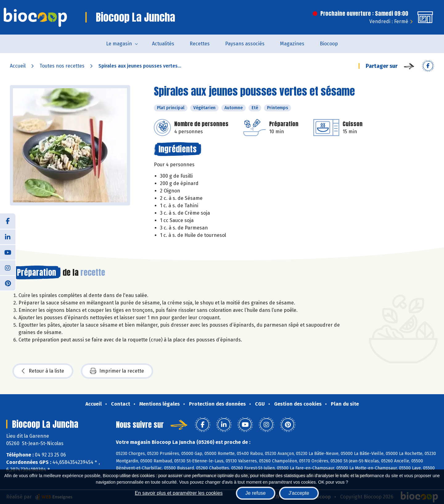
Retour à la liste (43, 371)
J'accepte (299, 493)
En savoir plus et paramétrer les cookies (179, 493)
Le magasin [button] (119, 44)
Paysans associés (245, 44)
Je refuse (256, 493)
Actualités (163, 44)
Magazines (292, 44)
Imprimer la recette (117, 371)
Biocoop (329, 44)
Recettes (200, 44)
